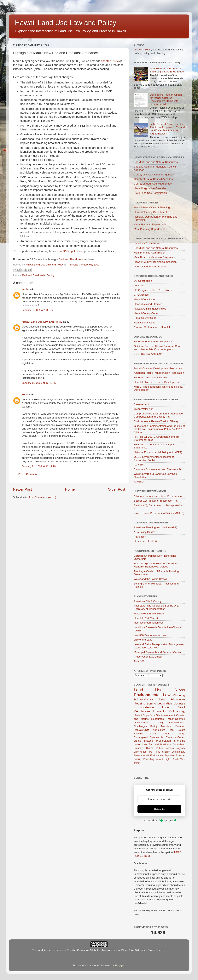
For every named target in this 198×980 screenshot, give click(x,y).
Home (70, 489)
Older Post (116, 489)
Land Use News (159, 690)
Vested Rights (163, 759)
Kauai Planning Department (150, 224)
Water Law (140, 744)
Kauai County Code (145, 318)
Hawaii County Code (146, 313)
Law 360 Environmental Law (150, 635)
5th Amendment (166, 715)
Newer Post (22, 489)
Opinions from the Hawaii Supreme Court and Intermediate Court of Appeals (158, 348)
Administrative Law (149, 699)
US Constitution (143, 281)
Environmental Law (152, 695)
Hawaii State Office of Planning (152, 207)
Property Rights (143, 748)
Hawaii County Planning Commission (155, 262)
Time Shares (162, 752)
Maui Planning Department (149, 229)
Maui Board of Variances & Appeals (154, 257)
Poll (151, 752)
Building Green (145, 734)
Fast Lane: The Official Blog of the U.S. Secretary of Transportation (156, 607)
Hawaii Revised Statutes (148, 304)
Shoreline (180, 741)
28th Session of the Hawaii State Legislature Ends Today (167, 70)
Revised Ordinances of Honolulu (153, 327)
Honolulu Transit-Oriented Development (157, 382)
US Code (139, 285)
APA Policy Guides (145, 532)
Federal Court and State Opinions (153, 342)
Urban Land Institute (146, 541)
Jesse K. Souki (142, 50)
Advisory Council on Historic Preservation (158, 496)
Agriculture (159, 730)
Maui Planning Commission (150, 253)
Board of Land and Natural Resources (156, 162)
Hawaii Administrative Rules (150, 309)
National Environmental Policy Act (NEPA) (158, 452)
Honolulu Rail (163, 711)
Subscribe (159, 809)
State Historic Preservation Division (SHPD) (159, 513)
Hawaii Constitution (145, 299)
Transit (137, 763)
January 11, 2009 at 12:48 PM (39, 383)
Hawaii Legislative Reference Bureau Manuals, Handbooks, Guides (155, 565)
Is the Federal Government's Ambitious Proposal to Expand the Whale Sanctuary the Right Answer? (167, 129)
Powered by (160, 820)
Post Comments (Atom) (43, 497)
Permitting (149, 759)
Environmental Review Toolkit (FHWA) (156, 421)
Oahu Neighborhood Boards (150, 267)
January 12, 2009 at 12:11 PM (39, 466)
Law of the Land (143, 640)
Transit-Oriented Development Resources (158, 368)
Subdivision (179, 744)
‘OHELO (139, 482)
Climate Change (173, 734)
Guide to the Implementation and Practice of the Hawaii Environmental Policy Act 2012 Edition (159, 429)
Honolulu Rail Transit (146, 618)
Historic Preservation (158, 741)
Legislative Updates (171, 703)
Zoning (51, 275)
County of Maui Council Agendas (153, 184)
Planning (179, 695)
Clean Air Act (141, 404)
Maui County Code (145, 323)
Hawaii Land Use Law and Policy (66, 23)
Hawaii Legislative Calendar (150, 188)
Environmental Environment (149, 755)
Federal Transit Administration (151, 377)
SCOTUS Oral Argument (148, 354)
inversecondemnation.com (149, 623)
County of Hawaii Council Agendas (154, 175)
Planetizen (140, 537)
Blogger (120, 965)
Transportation (144, 707)
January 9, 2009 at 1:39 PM (38, 310)
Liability (138, 759)
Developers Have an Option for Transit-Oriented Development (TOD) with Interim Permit (166, 100)
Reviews (171, 737)
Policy (154, 726)
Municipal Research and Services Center (157, 652)
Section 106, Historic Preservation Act (156, 501)
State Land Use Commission (150, 193)
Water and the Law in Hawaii (150, 579)
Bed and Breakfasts (71, 259)
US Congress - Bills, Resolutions (153, 290)
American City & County (148, 601)
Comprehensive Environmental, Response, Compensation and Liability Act (159, 415)
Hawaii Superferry (144, 715)
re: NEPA (139, 465)
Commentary (178, 752)
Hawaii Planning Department (150, 212)
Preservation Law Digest (148, 657)
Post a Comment (28, 474)
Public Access (165, 748)
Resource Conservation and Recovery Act (158, 469)
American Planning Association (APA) (155, 527)
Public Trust (179, 759)
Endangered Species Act (149, 737)
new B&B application (70, 251)
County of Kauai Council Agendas (153, 179)
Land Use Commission (147, 243)
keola (25, 289)
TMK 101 (139, 661)
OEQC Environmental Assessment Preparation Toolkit (154, 458)
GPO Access (141, 295)
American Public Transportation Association (159, 373)
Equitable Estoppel (175, 755)
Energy (181, 712)
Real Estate (177, 730)
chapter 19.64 (110, 61)
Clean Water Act (143, 409)
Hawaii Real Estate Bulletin (149, 614)
